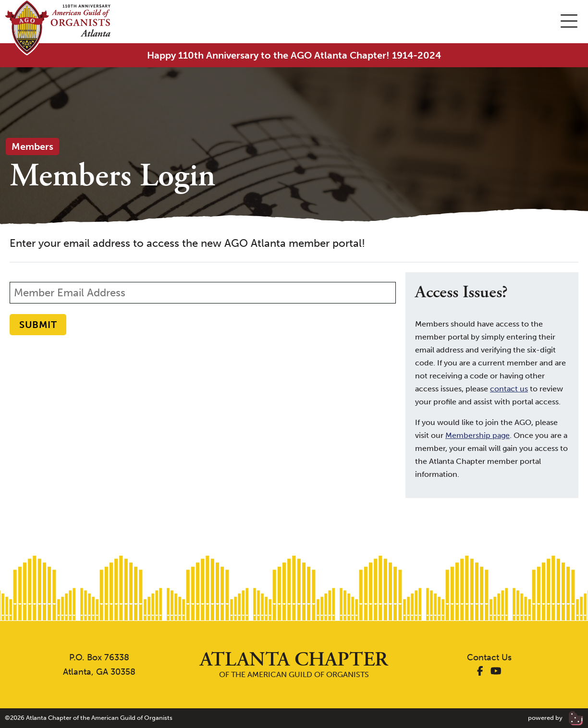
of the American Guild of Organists (294, 664)
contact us (509, 389)
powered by (556, 718)
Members (32, 146)
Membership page (478, 435)
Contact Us (489, 657)
